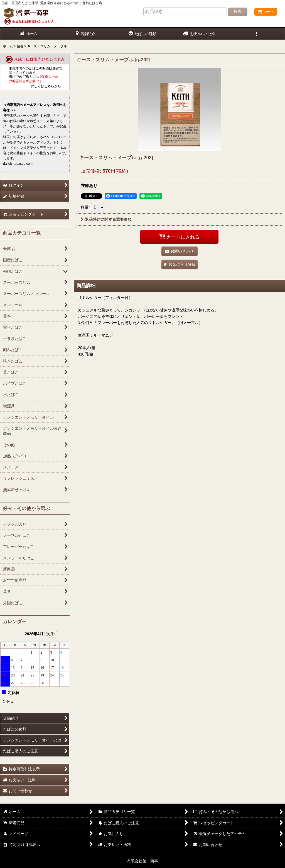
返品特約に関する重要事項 (106, 219)
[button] (256, 34)
